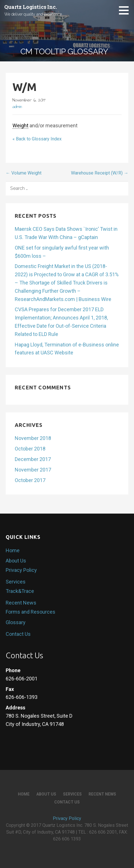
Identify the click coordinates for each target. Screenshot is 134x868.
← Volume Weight (24, 173)
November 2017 (33, 470)
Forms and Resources (31, 612)
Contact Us (18, 634)
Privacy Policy (21, 570)
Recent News (21, 603)
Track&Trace (20, 591)
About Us (16, 561)
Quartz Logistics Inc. (31, 7)
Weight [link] (20, 125)
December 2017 (33, 459)
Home (13, 550)
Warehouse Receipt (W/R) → (100, 173)
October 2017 (30, 480)
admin (17, 107)
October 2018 (30, 449)
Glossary (16, 622)
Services (16, 582)
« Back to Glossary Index (37, 139)
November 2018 (33, 438)
